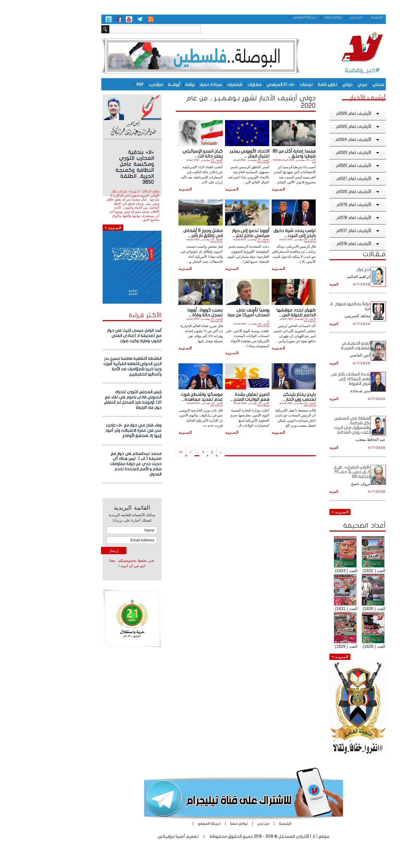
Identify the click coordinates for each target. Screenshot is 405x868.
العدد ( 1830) (333, 609)
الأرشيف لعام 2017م (317, 231)
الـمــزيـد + (72, 228)
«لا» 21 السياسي (240, 85)
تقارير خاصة (286, 85)
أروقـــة (133, 85)
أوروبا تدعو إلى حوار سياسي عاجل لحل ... (210, 233)
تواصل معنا (292, 17)
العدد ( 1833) (305, 571)
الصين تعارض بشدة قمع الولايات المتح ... (209, 397)
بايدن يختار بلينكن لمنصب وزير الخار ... (258, 397)
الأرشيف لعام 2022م (317, 166)
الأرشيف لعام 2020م (317, 192)
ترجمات (265, 85)
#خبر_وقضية (322, 70)
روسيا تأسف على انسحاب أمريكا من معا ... (207, 315)
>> (140, 452)
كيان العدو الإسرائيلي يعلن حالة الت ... (162, 154)
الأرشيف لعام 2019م (317, 205)
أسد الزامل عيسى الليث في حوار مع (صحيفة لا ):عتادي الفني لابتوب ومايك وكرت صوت (94, 336)
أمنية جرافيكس (130, 836)
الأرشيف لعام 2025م (317, 127)
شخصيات (194, 85)
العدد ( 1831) (305, 609)
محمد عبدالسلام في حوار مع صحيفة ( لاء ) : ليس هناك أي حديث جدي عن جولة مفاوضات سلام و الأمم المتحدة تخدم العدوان (95, 464)
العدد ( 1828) (333, 647)
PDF (99, 85)
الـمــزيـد (237, 189)
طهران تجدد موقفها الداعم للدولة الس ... (255, 313)
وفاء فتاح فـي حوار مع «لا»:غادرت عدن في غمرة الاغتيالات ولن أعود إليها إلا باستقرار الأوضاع (92, 430)
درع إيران (323, 269)
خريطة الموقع (264, 17)
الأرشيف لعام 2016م (317, 244)
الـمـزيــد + (299, 512)
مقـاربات (214, 85)
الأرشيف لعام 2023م (317, 153)
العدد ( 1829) (305, 647)
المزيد (293, 284)
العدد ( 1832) (333, 571)
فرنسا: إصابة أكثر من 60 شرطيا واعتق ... (253, 154)
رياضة (149, 85)
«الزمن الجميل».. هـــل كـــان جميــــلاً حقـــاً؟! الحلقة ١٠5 (311, 472)
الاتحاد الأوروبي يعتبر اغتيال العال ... (209, 154)
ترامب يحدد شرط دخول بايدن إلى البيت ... (254, 233)
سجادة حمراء (170, 85)
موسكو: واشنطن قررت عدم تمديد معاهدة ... (161, 397)
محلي (337, 85)
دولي (306, 85)
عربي (322, 85)
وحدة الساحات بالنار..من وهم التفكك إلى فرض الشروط (310, 379)
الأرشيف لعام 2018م (317, 218)
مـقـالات (333, 254)
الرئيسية (336, 17)
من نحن (316, 17)
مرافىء (115, 85)
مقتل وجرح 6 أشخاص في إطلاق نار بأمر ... (162, 233)
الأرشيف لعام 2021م (317, 179)
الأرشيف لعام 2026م (317, 114)
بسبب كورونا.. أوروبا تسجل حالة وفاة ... (164, 313)
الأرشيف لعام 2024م (317, 140)
